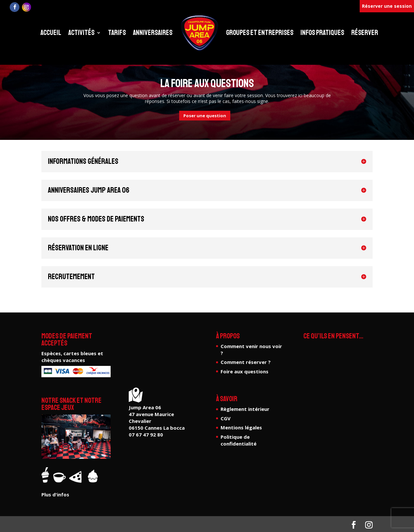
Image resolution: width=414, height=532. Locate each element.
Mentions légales (241, 427)
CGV (226, 418)
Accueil (51, 33)
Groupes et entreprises (260, 33)
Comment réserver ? (246, 362)
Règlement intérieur (245, 409)
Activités (81, 33)
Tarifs (117, 33)
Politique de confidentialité (239, 440)
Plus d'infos (55, 494)
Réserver (365, 33)
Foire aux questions (245, 371)
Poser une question (205, 116)
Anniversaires (153, 33)
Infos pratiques (322, 33)
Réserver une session (387, 6)
